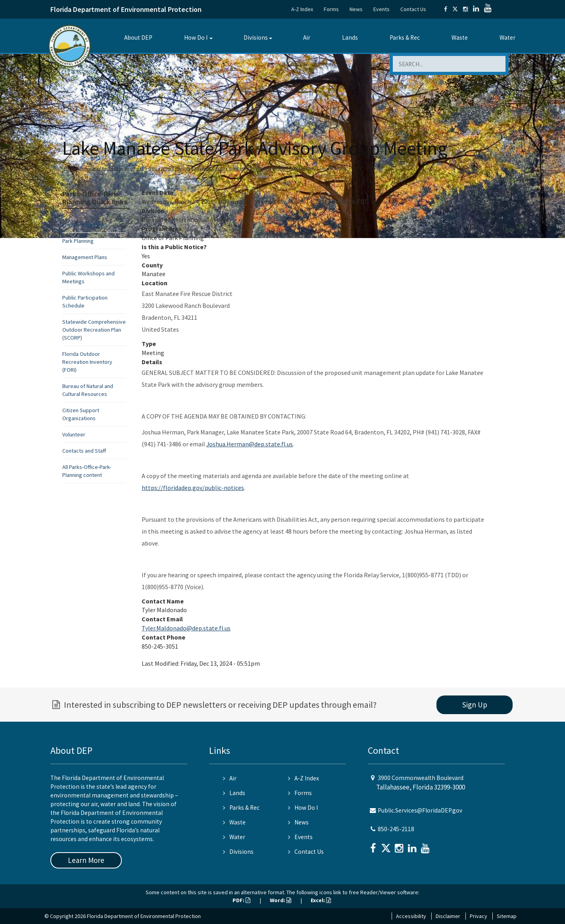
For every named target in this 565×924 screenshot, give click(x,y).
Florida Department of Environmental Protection (126, 9)
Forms (331, 9)
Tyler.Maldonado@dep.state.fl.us (186, 628)
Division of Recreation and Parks (112, 168)
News (356, 9)
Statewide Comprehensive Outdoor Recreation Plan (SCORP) (94, 330)
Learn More (86, 860)
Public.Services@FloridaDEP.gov (420, 810)
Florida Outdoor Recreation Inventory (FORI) (87, 362)
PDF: (241, 900)
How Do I (196, 37)
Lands (350, 37)
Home (70, 168)
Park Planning (78, 241)
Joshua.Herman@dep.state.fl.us (250, 444)
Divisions (256, 37)
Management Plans (85, 257)
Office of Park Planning (171, 168)
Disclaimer (448, 916)
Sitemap (507, 916)
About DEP (138, 37)
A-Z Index (302, 9)
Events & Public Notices (220, 168)
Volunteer (74, 434)
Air (307, 37)
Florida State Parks (85, 225)
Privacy (479, 916)
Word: (281, 900)
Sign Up (475, 705)
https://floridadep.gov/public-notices (193, 488)
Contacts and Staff (84, 451)
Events (381, 9)
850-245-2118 (396, 829)
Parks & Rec (405, 37)
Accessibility (411, 916)
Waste (460, 37)
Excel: (321, 900)
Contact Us (413, 9)
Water (507, 37)
